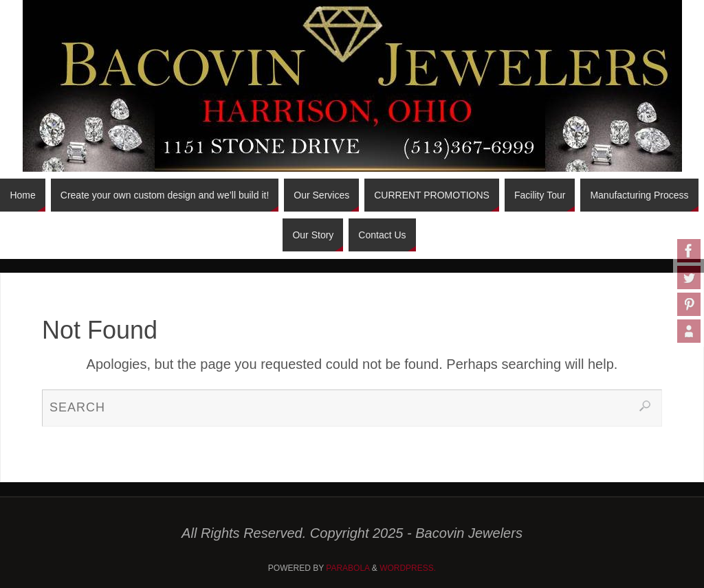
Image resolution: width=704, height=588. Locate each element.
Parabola (348, 568)
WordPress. (408, 568)
